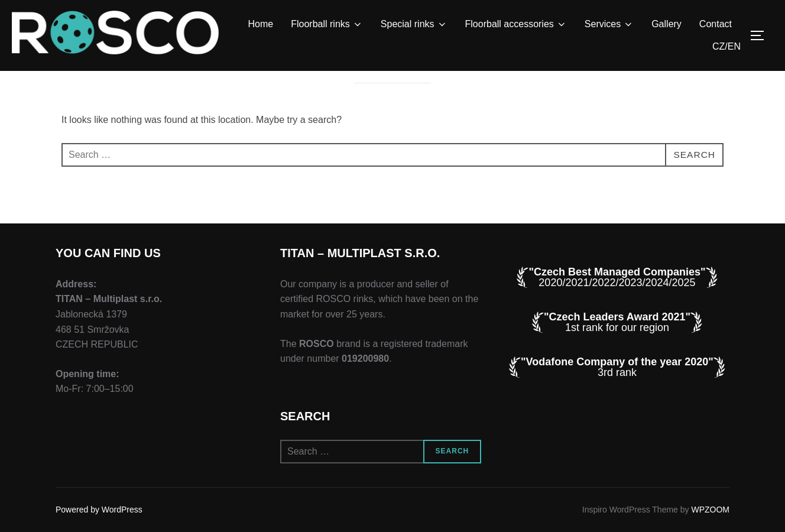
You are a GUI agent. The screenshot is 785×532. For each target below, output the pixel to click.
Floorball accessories (516, 24)
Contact (716, 24)
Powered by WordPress (99, 510)
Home (261, 24)
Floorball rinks (327, 24)
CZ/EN (726, 46)
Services (609, 24)
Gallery (666, 24)
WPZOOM (710, 510)
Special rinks (414, 24)
